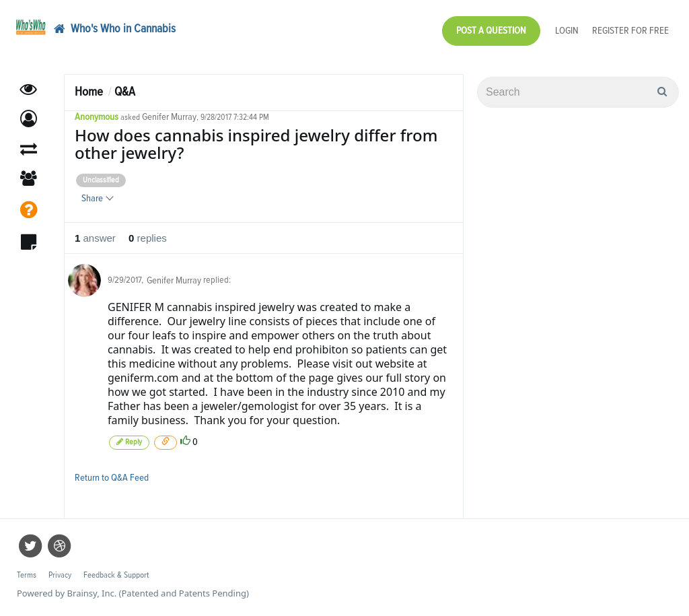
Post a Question (491, 31)
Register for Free (630, 31)
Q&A (125, 92)
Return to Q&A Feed (112, 478)
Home (89, 92)
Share (97, 198)
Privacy (60, 575)
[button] (29, 119)
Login (567, 31)
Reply (129, 442)
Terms (27, 575)
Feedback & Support (116, 575)
